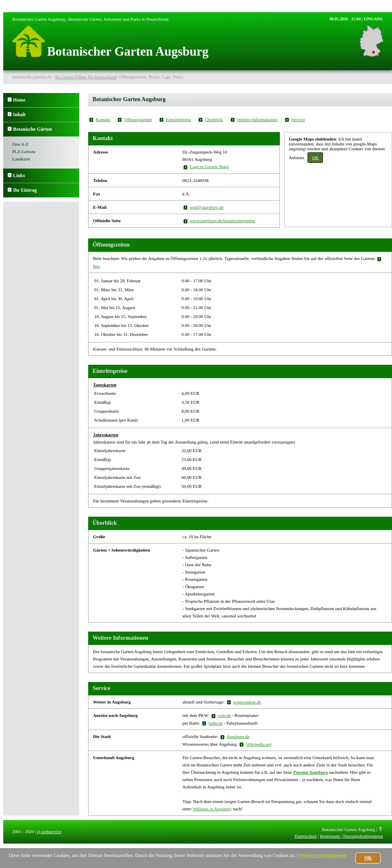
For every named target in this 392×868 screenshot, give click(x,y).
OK (315, 158)
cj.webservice (49, 831)
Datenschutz (305, 836)
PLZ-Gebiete (24, 152)
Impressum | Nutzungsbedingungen (351, 836)
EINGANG (373, 19)
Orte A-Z (20, 144)
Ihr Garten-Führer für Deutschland (86, 77)
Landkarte (21, 159)
